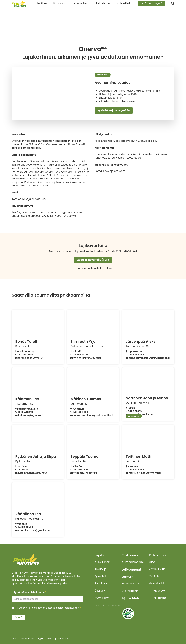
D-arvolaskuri (130, 591)
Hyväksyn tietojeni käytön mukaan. (49, 608)
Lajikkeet (101, 555)
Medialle (154, 576)
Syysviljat (100, 576)
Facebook (159, 591)
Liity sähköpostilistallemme (29, 592)
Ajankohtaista (132, 598)
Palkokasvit (102, 583)
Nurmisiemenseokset (108, 605)
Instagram (159, 598)
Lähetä (18, 617)
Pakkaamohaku (135, 562)
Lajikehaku (105, 562)
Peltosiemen (158, 555)
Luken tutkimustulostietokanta (91, 268)
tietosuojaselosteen (57, 608)
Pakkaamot (130, 555)
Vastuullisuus (157, 569)
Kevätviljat (101, 569)
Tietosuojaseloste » (56, 639)
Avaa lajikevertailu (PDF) (93, 260)
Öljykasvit (101, 591)
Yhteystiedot (156, 583)
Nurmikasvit (102, 598)
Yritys (152, 562)
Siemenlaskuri (130, 584)
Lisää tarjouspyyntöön (114, 111)
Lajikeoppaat (131, 570)
